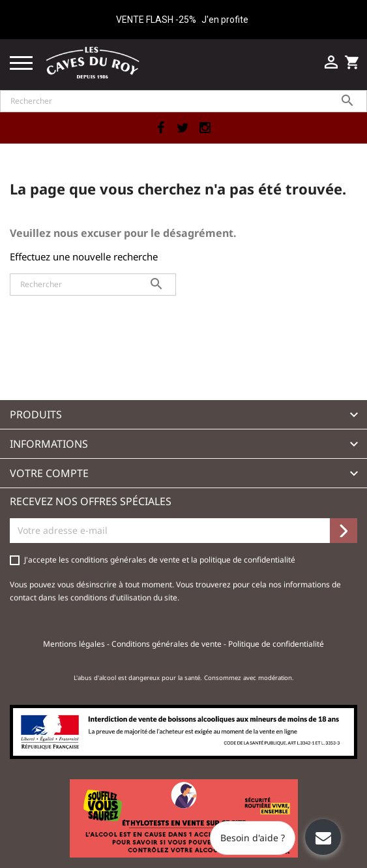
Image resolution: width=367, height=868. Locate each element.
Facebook (161, 128)
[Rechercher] (183, 101)
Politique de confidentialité (276, 644)
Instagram (205, 128)
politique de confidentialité (247, 560)
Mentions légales (75, 644)
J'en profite (225, 20)
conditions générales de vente (126, 560)
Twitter (183, 128)
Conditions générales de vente (168, 644)
